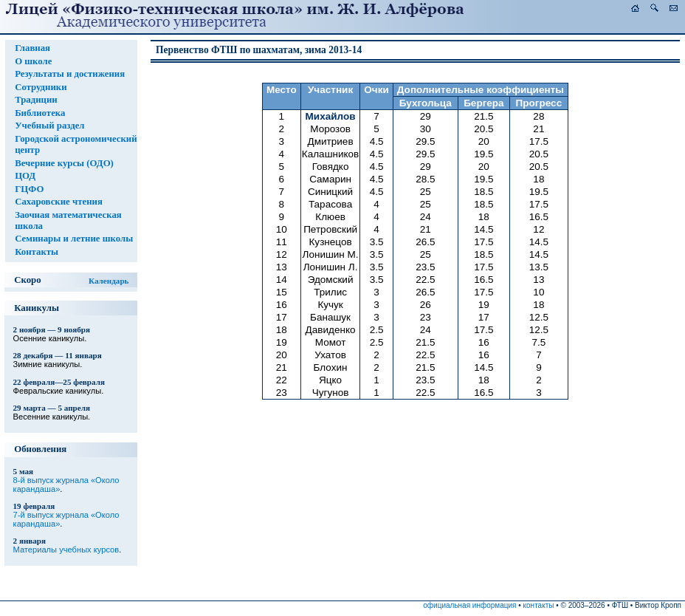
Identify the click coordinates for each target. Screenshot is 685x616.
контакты (539, 605)
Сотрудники (41, 87)
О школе (33, 61)
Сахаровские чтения (59, 202)
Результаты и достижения (70, 74)
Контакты (37, 252)
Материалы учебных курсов (66, 550)
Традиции (36, 100)
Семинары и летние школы (74, 239)
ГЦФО (29, 189)
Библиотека (40, 113)
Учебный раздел (49, 126)
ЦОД (25, 176)
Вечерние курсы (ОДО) (64, 163)
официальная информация (469, 605)
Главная (32, 48)
